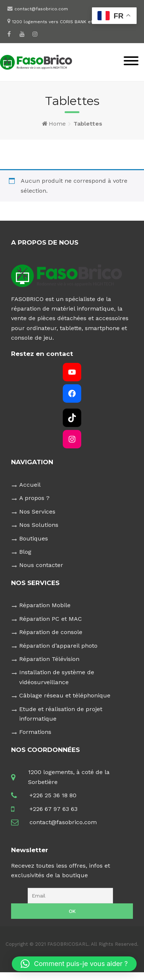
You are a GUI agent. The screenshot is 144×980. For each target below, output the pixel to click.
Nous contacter (41, 565)
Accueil (30, 485)
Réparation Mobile (45, 605)
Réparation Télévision (49, 659)
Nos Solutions (39, 525)
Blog (25, 552)
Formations (35, 732)
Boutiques (34, 538)
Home (57, 124)
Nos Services (37, 512)
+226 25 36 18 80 (53, 795)
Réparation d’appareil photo (58, 646)
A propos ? (34, 498)
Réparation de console (51, 632)
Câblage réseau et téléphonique (65, 695)
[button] (74, 964)
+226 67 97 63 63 (54, 809)
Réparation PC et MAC (51, 619)
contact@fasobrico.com (41, 9)
